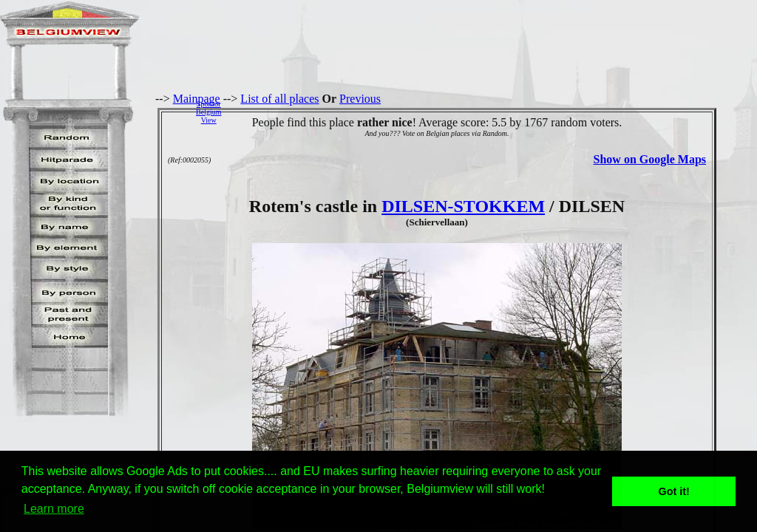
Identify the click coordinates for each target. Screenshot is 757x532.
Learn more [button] (54, 509)
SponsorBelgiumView (208, 112)
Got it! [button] (674, 491)
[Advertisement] (493, 112)
